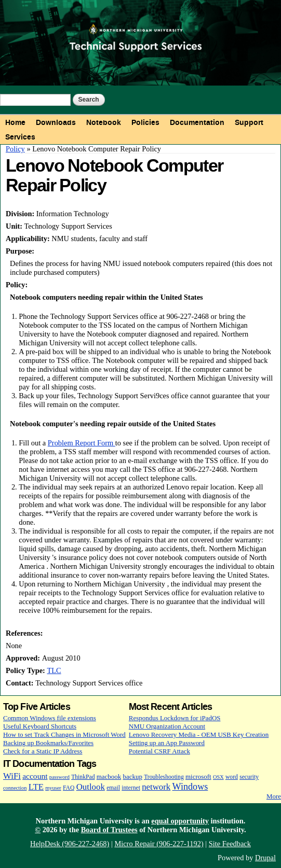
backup (132, 776)
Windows (190, 787)
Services (20, 137)
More (274, 796)
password (59, 777)
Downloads (56, 122)
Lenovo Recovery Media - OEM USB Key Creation (199, 734)
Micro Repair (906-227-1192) (159, 844)
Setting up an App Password (167, 743)
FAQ (69, 788)
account (35, 776)
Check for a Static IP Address (43, 751)
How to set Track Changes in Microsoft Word (64, 734)
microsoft (198, 776)
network (156, 787)
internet (131, 788)
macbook (109, 776)
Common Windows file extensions (50, 718)
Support (249, 122)
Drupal (265, 858)
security (249, 777)
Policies (145, 122)
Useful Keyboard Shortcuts (40, 726)
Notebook (104, 122)
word (232, 777)
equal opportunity (180, 821)
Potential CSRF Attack (159, 751)
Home (15, 122)
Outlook (91, 787)
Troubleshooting (164, 777)
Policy (15, 149)
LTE (36, 787)
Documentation (197, 122)
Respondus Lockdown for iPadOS (175, 718)
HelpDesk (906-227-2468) (70, 844)
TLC (54, 670)
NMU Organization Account (167, 726)
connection (15, 788)
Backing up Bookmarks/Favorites (48, 743)
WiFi (12, 776)
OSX (218, 777)
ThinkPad (83, 777)
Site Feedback (230, 844)
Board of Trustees (109, 830)
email (113, 788)
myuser (53, 788)
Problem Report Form (82, 443)
